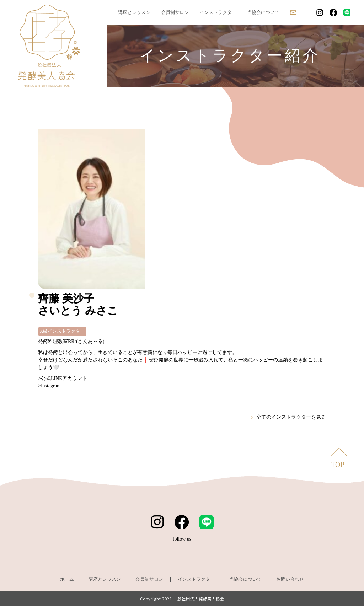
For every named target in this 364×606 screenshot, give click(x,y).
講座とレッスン (134, 12)
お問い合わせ (290, 579)
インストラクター (218, 12)
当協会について (263, 12)
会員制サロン (175, 12)
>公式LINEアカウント (63, 378)
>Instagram (49, 386)
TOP (338, 465)
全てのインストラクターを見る (291, 417)
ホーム (67, 579)
